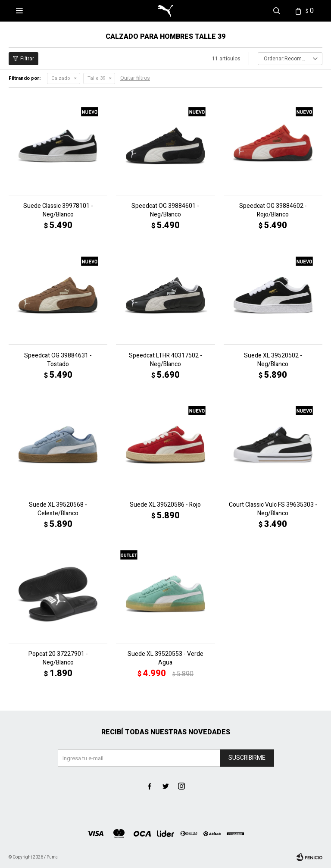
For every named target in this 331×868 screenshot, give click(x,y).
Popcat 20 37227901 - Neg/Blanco (58, 658)
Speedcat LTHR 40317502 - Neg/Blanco (165, 360)
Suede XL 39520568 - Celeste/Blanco (58, 509)
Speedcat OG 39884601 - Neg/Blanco (165, 210)
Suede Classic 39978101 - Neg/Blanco (58, 210)
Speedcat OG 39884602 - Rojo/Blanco (273, 210)
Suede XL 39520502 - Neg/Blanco (273, 360)
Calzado (61, 78)
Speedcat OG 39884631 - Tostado (58, 360)
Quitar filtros (135, 78)
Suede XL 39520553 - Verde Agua (165, 658)
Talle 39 (96, 78)
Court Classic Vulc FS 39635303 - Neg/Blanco (273, 509)
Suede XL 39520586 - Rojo (165, 505)
